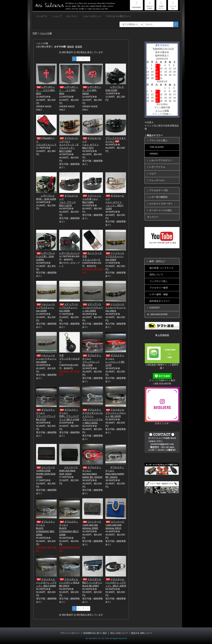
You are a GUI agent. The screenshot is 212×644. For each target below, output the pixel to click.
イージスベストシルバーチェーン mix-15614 (116, 307)
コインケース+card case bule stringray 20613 (115, 525)
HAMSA (154, 154)
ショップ (57, 16)
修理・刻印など (156, 261)
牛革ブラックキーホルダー (69, 359)
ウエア (152, 174)
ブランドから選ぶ (157, 140)
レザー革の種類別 (157, 197)
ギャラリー (153, 217)
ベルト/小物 (46, 33)
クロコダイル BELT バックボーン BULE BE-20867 (92, 583)
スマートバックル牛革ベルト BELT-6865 (92, 199)
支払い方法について (119, 633)
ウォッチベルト (156, 180)
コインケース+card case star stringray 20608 (92, 525)
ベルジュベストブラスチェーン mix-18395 (46, 307)
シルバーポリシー (92, 16)
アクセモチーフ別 (157, 190)
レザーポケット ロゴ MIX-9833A (92, 90)
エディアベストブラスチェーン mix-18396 (69, 307)
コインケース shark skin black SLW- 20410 (68, 471)
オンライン (72, 16)
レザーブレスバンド (69, 253)
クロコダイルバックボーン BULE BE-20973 (69, 583)
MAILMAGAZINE (157, 314)
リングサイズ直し (159, 281)
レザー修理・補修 (159, 294)
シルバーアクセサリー (160, 160)
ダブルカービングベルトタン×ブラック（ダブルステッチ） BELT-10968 (69, 145)
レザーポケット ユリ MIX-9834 (69, 90)
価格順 (70, 47)
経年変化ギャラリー (160, 301)
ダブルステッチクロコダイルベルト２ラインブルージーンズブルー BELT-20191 (93, 416)
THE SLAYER (157, 147)
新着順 (79, 47)
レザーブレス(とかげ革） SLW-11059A (46, 256)
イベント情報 (162, 111)
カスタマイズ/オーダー (160, 204)
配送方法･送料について (142, 633)
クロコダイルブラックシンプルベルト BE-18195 (116, 413)
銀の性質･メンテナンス (162, 268)
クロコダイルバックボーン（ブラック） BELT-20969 (46, 583)
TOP (35, 33)
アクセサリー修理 (159, 288)
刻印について (156, 275)
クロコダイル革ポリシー (118, 16)
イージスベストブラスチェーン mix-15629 (115, 256)
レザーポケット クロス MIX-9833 (46, 90)
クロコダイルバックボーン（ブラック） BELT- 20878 (116, 583)
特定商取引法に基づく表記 (95, 633)
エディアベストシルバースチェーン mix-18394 (93, 307)
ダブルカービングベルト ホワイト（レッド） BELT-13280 (115, 202)
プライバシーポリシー (70, 633)
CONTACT (154, 308)
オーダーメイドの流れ (160, 210)
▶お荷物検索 (162, 335)
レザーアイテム (156, 167)
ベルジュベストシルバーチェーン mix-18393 (46, 359)
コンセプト (42, 16)
